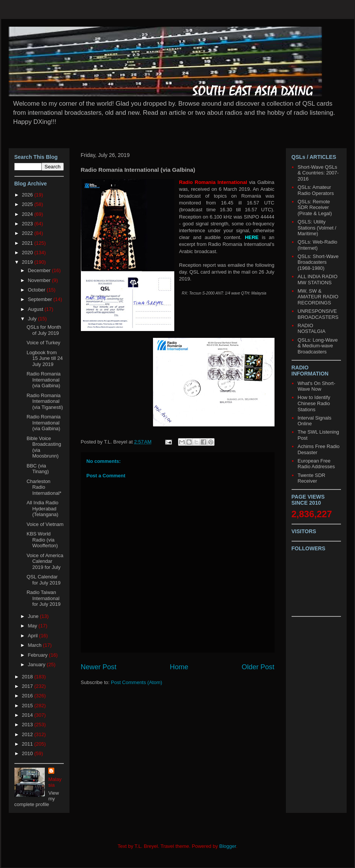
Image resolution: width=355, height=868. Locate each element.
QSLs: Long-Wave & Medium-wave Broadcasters (318, 346)
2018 (28, 677)
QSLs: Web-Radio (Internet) (318, 245)
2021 (28, 243)
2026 (28, 195)
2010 (28, 753)
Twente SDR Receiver (312, 478)
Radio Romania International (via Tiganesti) (45, 401)
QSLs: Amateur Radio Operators (316, 190)
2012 (28, 734)
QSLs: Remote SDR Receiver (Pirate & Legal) (315, 207)
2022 (28, 233)
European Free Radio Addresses (316, 464)
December (40, 270)
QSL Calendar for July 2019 (43, 580)
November (40, 280)
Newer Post (99, 667)
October (37, 290)
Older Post (258, 667)
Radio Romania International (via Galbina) (44, 380)
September (40, 299)
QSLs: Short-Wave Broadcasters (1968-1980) (318, 262)
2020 (28, 253)
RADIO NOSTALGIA (312, 329)
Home (179, 667)
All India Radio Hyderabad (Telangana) (43, 508)
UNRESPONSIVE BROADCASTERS (318, 314)
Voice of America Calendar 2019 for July (45, 561)
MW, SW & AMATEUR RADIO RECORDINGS (318, 297)
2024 (28, 214)
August (36, 309)
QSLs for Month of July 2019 (44, 330)
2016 (28, 696)
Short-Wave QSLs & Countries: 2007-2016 (318, 173)
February (38, 655)
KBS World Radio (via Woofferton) (42, 540)
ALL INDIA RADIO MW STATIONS (318, 280)
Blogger (228, 846)
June (34, 616)
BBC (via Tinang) (38, 469)
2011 (28, 744)
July (33, 319)
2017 (28, 686)
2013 (28, 725)
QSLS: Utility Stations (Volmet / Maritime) (317, 228)
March (35, 645)
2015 (28, 706)
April (33, 636)
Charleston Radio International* (44, 487)
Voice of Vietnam (45, 524)
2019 (28, 262)
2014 (28, 715)
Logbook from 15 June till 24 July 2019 (45, 358)
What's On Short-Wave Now (316, 386)
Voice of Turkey (43, 343)
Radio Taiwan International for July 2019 (43, 598)
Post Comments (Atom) (136, 682)
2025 (28, 204)
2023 (28, 224)
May (33, 626)
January (37, 664)
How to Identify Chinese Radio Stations (314, 403)
